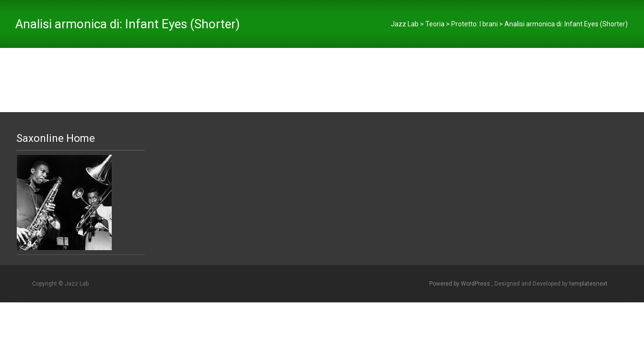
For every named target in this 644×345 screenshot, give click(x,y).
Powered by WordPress (460, 284)
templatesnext (588, 284)
